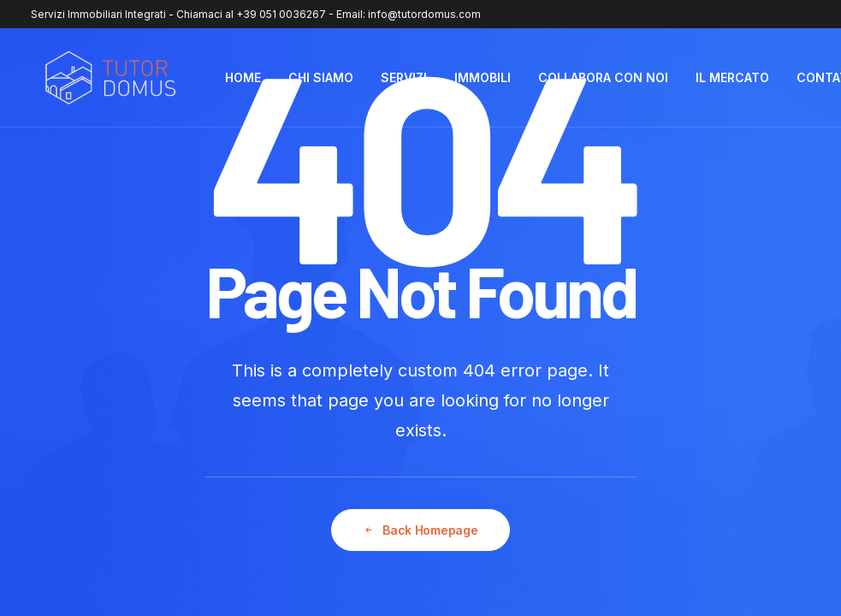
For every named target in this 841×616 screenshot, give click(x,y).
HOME (243, 77)
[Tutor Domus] (110, 78)
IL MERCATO (732, 77)
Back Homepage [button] (420, 530)
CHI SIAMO (321, 77)
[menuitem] (243, 78)
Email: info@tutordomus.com (409, 14)
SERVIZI (404, 77)
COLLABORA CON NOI (603, 77)
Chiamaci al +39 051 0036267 (251, 14)
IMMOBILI (483, 77)
